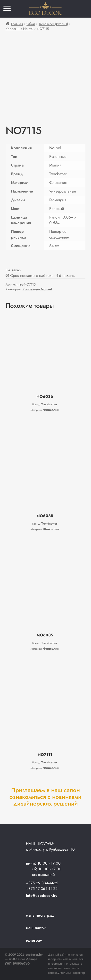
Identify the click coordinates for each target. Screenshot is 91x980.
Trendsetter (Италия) (53, 24)
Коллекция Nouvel (19, 29)
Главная (17, 24)
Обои (31, 24)
